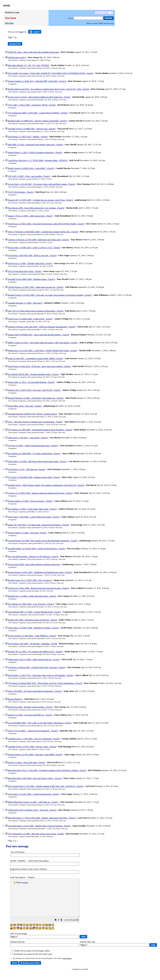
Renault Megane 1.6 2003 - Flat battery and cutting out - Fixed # (36, 398)
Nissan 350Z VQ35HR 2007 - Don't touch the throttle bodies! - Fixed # (38, 335)
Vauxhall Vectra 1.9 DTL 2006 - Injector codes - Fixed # (32, 747)
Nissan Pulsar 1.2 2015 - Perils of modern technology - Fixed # (35, 152)
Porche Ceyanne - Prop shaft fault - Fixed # (26, 762)
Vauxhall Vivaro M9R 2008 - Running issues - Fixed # (31, 279)
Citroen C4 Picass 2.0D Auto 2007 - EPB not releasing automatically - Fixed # (42, 327)
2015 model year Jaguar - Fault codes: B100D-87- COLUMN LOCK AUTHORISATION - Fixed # (51, 73)
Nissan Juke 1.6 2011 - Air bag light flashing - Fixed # (31, 382)
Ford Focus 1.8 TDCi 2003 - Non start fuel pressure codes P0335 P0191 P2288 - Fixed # (46, 224)
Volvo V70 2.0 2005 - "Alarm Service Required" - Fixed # (33, 731)
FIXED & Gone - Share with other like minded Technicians (33, 52)
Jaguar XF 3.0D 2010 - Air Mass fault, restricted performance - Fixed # (38, 525)
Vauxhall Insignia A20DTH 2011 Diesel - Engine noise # (32, 414)
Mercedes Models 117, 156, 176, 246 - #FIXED (28, 65)
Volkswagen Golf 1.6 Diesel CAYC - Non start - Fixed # (32, 810)
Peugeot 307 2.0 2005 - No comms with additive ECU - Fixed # (35, 651)
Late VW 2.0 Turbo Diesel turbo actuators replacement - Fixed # (36, 311)
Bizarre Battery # (15, 699)
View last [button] (61, 68)
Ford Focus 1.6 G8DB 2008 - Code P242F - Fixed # (30, 319)
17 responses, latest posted (38, 274)
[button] (64, 928)
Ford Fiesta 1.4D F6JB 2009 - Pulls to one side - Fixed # (32, 255)
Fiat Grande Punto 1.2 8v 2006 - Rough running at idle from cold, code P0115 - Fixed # (46, 786)
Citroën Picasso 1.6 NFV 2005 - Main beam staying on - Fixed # (36, 287)
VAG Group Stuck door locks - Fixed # (25, 271)
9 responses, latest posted (37, 432)
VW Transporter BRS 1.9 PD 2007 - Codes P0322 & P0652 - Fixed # (38, 113)
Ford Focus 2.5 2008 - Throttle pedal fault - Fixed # (30, 263)
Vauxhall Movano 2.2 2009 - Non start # (25, 303)
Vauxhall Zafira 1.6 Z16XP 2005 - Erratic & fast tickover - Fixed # (37, 549)
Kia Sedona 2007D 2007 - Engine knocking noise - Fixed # (33, 374)
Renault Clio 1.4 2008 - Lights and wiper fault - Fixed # (32, 596)
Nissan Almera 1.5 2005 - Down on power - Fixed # (30, 501)
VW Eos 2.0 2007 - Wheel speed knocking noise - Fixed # (33, 446)
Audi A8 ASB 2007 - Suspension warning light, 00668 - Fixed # (35, 358)
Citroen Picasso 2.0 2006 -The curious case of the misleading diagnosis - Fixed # (43, 541)
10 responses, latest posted (39, 828)
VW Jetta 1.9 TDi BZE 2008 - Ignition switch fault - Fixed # (34, 477)
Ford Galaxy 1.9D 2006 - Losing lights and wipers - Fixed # (34, 517)
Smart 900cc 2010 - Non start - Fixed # (25, 406)
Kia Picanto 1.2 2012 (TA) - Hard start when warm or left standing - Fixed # (41, 675)
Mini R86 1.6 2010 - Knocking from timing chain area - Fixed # (35, 144)
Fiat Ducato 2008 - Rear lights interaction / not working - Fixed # (36, 208)
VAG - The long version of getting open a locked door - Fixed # (35, 422)
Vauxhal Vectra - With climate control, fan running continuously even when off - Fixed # (46, 485)
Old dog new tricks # (17, 57)
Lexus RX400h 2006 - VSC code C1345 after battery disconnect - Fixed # (40, 723)
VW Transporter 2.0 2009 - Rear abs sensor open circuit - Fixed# (36, 834)
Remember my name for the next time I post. (32, 961)
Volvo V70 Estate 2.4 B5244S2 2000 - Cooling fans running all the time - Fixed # (43, 232)
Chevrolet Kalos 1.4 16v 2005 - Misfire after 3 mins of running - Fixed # (39, 826)
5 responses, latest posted (37, 583)
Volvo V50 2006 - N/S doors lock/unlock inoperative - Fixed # (35, 691)
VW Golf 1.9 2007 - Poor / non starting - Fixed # (29, 176)
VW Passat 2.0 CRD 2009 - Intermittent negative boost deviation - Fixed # (40, 430)
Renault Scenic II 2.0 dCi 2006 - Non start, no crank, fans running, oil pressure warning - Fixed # (50, 295)
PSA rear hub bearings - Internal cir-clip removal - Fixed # (33, 556)
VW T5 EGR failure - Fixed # (21, 192)
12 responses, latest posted (37, 654)
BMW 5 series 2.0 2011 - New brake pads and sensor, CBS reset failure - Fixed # (43, 343)
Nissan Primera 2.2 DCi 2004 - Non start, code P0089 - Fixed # (35, 754)
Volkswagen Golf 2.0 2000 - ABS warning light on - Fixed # (34, 659)
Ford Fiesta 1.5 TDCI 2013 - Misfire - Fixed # (28, 137)
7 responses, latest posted (38, 314)
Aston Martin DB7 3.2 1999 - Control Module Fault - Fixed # (34, 612)
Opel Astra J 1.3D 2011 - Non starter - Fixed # (28, 438)
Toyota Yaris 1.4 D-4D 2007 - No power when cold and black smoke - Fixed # (41, 184)
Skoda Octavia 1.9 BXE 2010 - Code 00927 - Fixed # (31, 168)
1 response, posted (34, 60)
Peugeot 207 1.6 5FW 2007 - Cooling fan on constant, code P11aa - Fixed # (40, 200)
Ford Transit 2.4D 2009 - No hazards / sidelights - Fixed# (33, 644)
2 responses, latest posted (38, 100)
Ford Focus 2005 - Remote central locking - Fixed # (30, 707)
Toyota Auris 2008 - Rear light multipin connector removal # (34, 564)
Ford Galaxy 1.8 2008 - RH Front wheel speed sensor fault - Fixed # (37, 461)
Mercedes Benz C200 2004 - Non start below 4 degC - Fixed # (35, 778)
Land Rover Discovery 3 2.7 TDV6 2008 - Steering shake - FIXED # (37, 160)
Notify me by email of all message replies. (31, 958)
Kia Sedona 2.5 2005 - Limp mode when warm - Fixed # (32, 509)
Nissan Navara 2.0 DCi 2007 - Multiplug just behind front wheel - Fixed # (40, 572)
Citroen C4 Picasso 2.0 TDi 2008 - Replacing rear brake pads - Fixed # (38, 240)
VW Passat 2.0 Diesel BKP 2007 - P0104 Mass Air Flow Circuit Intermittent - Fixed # (45, 683)
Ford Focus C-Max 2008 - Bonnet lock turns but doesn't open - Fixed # (38, 588)
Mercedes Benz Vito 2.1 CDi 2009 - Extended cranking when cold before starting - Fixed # (47, 770)
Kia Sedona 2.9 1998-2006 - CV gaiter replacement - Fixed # (34, 453)
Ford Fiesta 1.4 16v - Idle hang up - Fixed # (27, 469)
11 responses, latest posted (39, 615)
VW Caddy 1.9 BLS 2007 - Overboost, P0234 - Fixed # (32, 105)
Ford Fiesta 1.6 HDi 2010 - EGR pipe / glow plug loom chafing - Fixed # (39, 366)
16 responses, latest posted (37, 543)
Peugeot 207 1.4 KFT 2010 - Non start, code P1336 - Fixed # (34, 390)
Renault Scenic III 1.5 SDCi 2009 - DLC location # (30, 580)
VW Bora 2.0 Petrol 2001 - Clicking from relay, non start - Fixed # (36, 667)
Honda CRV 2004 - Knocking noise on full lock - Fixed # (33, 620)
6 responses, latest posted (37, 290)
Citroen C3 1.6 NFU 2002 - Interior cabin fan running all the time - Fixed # (40, 493)
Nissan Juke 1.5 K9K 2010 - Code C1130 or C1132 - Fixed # (34, 247)
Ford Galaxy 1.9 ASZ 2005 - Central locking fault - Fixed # (33, 794)
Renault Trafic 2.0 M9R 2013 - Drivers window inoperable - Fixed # (38, 121)
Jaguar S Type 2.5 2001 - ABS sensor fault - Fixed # (30, 216)
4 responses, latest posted (37, 76)
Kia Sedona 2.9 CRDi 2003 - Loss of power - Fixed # (31, 604)
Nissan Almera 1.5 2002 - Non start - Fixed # (27, 533)
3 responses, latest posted (38, 68)
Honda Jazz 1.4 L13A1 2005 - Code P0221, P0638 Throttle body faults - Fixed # (43, 350)
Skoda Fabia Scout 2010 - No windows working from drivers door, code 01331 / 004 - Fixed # (48, 89)
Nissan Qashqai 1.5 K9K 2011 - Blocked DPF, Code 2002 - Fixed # (37, 81)
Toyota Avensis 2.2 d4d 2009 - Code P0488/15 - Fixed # (32, 636)
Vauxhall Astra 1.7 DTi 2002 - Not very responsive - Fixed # (34, 739)
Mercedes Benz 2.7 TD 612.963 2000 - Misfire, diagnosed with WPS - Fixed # (42, 818)
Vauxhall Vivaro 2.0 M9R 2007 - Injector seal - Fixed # (32, 129)
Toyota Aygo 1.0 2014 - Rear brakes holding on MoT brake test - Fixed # (39, 97)
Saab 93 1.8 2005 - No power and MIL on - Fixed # (30, 715)
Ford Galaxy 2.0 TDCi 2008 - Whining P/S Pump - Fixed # (33, 628)
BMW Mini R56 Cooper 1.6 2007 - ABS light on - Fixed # (33, 802)
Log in (35, 32)
